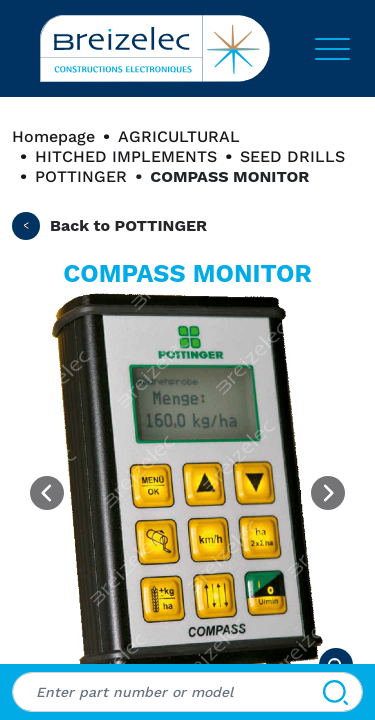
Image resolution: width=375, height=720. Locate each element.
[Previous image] (47, 493)
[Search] (335, 692)
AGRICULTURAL (179, 136)
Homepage (53, 136)
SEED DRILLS (292, 156)
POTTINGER (81, 176)
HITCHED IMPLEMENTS (126, 156)
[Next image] (328, 493)
